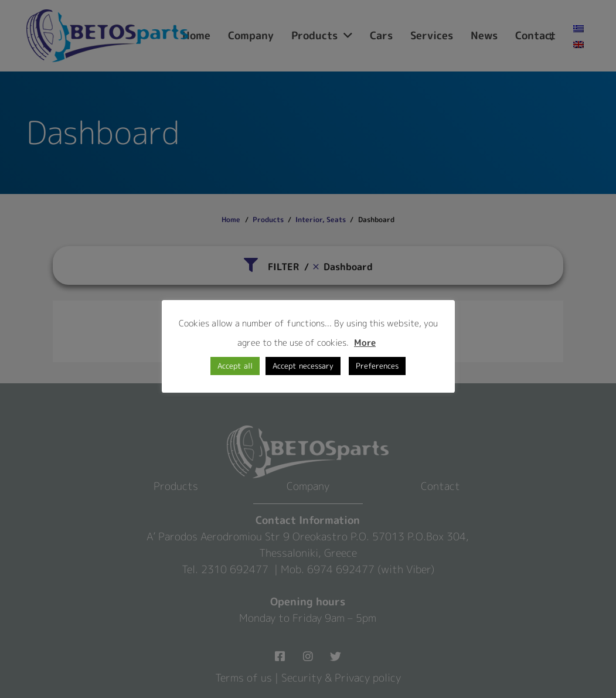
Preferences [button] (377, 366)
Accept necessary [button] (303, 366)
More (365, 343)
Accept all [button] (235, 366)
